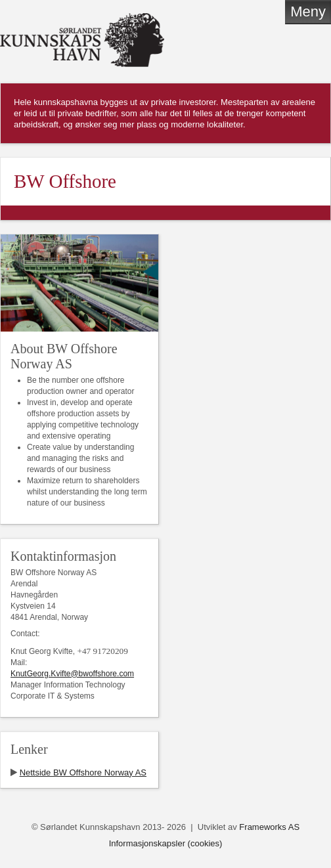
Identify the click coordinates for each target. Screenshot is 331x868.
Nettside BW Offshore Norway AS (83, 772)
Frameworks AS (269, 827)
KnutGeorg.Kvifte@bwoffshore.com (72, 674)
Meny (308, 11)
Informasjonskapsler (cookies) (166, 843)
